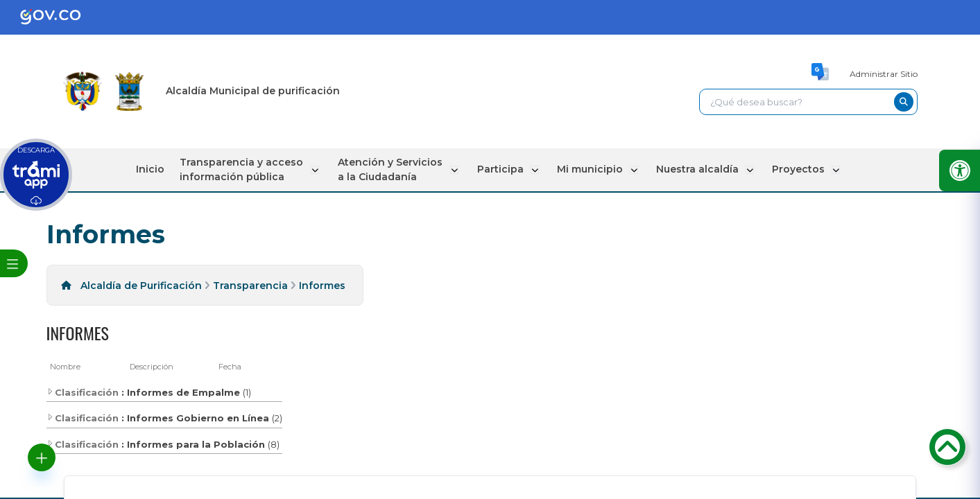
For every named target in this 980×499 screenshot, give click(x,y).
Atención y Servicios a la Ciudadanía (392, 169)
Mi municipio (588, 169)
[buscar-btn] (904, 102)
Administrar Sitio (884, 74)
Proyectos (793, 169)
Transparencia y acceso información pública (246, 169)
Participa (500, 169)
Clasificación (83, 392)
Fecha (230, 367)
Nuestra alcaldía (694, 169)
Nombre (65, 367)
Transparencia (250, 286)
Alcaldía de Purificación (141, 286)
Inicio (156, 169)
